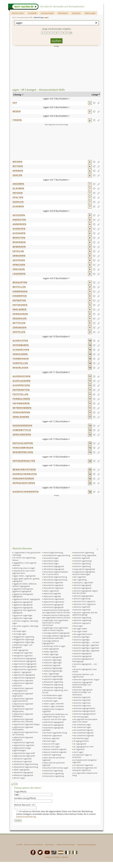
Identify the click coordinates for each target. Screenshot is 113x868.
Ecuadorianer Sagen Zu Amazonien (82, 756)
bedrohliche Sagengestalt (54, 722)
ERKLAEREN (20, 309)
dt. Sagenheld (79, 749)
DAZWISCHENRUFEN (25, 474)
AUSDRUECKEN (22, 376)
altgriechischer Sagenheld (24, 742)
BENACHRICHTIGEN (24, 469)
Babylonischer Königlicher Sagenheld (53, 710)
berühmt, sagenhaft (51, 738)
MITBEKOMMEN (22, 408)
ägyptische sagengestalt (23, 602)
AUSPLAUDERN (22, 381)
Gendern (65, 857)
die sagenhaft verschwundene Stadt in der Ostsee (85, 721)
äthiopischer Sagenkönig (53, 685)
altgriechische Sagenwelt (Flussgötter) (23, 739)
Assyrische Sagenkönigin (53, 679)
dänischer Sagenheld (82, 607)
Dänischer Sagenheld (82, 610)
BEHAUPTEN (20, 282)
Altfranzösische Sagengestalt (25, 661)
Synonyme (76, 13)
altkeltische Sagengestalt (23, 772)
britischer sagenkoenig (83, 561)
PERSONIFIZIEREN (23, 478)
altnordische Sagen (51, 561)
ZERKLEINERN (21, 417)
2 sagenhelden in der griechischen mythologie (26, 554)
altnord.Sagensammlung (53, 553)
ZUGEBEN (18, 206)
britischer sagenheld (82, 558)
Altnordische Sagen (51, 564)
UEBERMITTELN (22, 430)
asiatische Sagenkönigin (53, 668)
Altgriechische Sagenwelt (23, 680)
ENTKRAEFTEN (21, 390)
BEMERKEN (19, 247)
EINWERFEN (20, 296)
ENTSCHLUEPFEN (23, 443)
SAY (15, 103)
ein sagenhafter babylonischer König (85, 774)
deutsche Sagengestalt (82, 653)
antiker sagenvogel (51, 654)
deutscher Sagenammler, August (86, 680)
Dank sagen (78, 626)
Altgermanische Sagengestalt (25, 667)
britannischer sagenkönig (54, 773)
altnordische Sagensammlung (55, 577)
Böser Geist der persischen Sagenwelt (54, 764)
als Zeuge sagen (20, 631)
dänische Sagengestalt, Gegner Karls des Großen (85, 592)
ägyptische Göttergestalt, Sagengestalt (23, 595)
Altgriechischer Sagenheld (24, 745)
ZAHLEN (17, 175)
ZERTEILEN (19, 332)
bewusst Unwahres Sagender (55, 749)
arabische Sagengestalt (53, 657)
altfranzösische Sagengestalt (25, 658)
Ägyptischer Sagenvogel (23, 618)
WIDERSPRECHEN (23, 452)
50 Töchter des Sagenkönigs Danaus (24, 559)
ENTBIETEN (19, 300)
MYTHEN (18, 166)
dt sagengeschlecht (81, 741)
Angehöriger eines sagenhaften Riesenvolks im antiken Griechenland (55, 623)
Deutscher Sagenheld (82, 700)
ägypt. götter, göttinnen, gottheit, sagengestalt (26, 580)
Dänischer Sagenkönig (82, 620)
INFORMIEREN (21, 403)
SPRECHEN (19, 265)
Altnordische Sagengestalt (54, 569)
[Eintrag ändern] (99, 103)
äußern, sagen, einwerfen (54, 704)
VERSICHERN (20, 354)
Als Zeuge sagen (20, 634)
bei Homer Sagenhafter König (55, 733)
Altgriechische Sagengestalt (24, 678)
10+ (71, 33)
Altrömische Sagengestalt (54, 607)
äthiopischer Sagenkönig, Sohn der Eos (55, 691)
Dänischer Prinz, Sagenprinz (85, 604)
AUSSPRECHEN (21, 385)
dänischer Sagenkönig (82, 618)
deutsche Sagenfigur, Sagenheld (86, 648)
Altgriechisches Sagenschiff (24, 756)
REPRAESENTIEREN (24, 483)
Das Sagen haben (80, 631)
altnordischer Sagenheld (53, 583)
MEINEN (17, 162)
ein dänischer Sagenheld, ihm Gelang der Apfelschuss (85, 769)
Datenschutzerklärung (26, 817)
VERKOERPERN (21, 412)
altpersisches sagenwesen (54, 599)
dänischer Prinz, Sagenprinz (85, 601)
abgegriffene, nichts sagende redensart (24, 564)
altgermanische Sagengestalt (25, 664)
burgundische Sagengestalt (84, 569)
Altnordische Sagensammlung (55, 580)
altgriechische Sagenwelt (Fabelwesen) (23, 715)
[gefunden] (94, 103)
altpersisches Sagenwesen (54, 602)
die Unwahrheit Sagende (83, 730)
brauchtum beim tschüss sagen (56, 768)
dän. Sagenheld (80, 577)
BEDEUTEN (19, 238)
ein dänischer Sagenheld (83, 765)
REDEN (17, 111)
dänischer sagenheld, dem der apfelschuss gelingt (85, 614)
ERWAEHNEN (20, 314)
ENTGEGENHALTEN (24, 461)
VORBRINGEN (21, 359)
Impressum (50, 845)
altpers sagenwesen (51, 591)
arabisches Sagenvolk (52, 665)
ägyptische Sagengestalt (23, 605)
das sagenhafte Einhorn (83, 634)
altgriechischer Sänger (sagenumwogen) (22, 749)
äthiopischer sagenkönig (53, 682)
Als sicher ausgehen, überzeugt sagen (25, 627)
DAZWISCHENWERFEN (26, 492)
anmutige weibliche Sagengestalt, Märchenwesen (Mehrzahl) (56, 637)
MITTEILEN (19, 323)
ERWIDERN (19, 256)
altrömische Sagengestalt (53, 605)
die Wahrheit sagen (81, 738)
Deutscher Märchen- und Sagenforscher (83, 676)
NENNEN (18, 171)
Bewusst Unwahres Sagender (55, 752)
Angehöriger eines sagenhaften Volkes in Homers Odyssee (55, 629)
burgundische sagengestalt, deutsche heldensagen (84, 573)
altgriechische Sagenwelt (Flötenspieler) (23, 728)
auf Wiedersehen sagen (53, 695)
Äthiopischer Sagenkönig (53, 687)
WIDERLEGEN (20, 368)
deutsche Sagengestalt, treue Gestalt (84, 670)
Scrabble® (32, 13)
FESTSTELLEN (20, 394)
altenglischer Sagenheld (23, 653)
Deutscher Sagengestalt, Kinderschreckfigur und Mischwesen (83, 692)
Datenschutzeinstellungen (87, 845)
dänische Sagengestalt (82, 585)
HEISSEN (18, 193)
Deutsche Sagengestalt (83, 656)
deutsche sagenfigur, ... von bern (86, 642)
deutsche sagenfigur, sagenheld (86, 645)
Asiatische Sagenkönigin (53, 671)
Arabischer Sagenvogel (53, 663)
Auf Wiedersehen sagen (53, 698)
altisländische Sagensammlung (26, 764)
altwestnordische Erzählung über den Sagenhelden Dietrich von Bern (56, 611)
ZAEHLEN (18, 202)
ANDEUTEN (19, 220)
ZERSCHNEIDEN (22, 434)
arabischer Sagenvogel (52, 660)
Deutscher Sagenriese (82, 706)
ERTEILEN (18, 251)
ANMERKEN (19, 224)
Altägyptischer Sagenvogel (24, 642)
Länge (95, 95)
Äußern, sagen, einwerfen (54, 706)
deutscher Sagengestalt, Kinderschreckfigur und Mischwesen (82, 685)
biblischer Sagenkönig (52, 755)
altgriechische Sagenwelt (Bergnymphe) (23, 710)
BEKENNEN (19, 242)
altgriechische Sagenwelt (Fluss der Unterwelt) (25, 733)
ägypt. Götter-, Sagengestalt (24, 576)
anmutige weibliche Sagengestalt (56, 633)
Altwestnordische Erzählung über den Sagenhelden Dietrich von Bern (56, 616)
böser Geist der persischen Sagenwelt (54, 759)
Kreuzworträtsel (47, 13)
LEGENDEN (19, 274)
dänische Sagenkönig (82, 599)
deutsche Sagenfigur (82, 637)
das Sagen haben (80, 629)
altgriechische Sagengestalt (24, 675)
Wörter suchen (18, 13)
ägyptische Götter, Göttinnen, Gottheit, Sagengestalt (25, 585)
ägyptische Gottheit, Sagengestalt (27, 599)
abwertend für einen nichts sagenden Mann (24, 572)
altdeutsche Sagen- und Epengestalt (22, 646)
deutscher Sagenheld (82, 697)
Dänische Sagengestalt (82, 588)
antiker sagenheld (51, 652)
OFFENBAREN (21, 345)
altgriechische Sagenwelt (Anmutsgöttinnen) (23, 689)
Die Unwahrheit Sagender (84, 736)
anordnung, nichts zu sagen (54, 646)
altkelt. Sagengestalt (21, 770)
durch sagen (78, 752)
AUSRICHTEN (20, 341)
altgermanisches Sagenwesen (25, 669)
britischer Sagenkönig (82, 564)
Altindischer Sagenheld (23, 761)
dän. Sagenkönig (80, 580)
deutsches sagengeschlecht (84, 708)
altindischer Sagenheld (23, 759)
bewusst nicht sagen (52, 744)
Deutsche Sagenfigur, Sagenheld (86, 651)
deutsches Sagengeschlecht (84, 711)
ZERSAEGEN (19, 327)
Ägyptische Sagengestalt (23, 608)
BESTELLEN (19, 287)
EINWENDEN (20, 291)
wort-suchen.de (37, 845)
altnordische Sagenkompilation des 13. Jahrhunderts (55, 573)
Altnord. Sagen (19, 778)
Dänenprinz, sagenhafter (83, 583)
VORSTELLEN (20, 363)
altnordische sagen (51, 558)
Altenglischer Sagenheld (23, 656)
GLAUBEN (18, 188)
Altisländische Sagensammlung (26, 767)
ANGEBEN (18, 184)
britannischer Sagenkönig (54, 776)
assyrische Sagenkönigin (53, 676)
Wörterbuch (63, 13)
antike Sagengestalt (51, 649)
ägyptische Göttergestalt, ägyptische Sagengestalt (23, 590)
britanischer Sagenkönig (53, 771)
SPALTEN (18, 197)
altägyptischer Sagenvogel (24, 639)
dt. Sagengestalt (80, 744)
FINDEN (17, 120)
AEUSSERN (19, 215)
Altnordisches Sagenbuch (54, 588)
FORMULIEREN (21, 399)
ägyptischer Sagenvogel (23, 615)
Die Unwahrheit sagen (82, 727)
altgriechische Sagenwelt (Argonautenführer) (23, 700)
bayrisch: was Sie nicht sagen (55, 719)
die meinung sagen (81, 717)
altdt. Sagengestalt (21, 650)
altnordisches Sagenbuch (53, 585)
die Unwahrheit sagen (82, 725)
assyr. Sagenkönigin (51, 674)
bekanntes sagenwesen (53, 736)
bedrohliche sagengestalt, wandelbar (53, 729)
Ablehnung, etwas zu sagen (24, 568)
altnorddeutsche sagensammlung (57, 555)
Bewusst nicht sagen (52, 747)
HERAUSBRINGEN (23, 448)
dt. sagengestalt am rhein (84, 747)
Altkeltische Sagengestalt (23, 775)
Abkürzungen (90, 13)
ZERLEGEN (19, 269)
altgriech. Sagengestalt (22, 672)
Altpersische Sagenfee (52, 596)
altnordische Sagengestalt (54, 566)
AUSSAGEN (19, 233)
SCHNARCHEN (21, 350)
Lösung (17, 95)
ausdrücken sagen (51, 701)
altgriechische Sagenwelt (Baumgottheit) (23, 705)
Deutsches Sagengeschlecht (85, 714)
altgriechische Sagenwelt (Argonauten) (23, 695)
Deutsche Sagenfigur (82, 640)
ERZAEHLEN (20, 318)
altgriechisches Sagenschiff (24, 753)
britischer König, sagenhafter (85, 555)
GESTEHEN (19, 260)
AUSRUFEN (19, 229)
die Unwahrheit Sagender (84, 733)
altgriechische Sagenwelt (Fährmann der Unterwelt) (23, 720)
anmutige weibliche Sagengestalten (51, 642)
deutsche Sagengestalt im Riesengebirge (83, 660)
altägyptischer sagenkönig (24, 637)
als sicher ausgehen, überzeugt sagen (25, 622)
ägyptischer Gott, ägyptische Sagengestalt (24, 611)
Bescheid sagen (50, 741)
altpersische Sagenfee (52, 594)
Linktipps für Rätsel (52, 857)
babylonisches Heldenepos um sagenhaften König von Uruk (55, 715)
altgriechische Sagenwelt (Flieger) (27, 724)
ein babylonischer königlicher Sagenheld (85, 761)
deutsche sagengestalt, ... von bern (85, 665)
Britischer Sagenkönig (82, 566)
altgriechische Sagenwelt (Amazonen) (23, 684)
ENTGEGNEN (20, 305)
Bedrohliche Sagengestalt (54, 725)
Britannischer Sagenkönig (84, 553)
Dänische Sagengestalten (84, 596)
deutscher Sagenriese (82, 703)
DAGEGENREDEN (22, 425)
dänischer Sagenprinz (82, 623)
